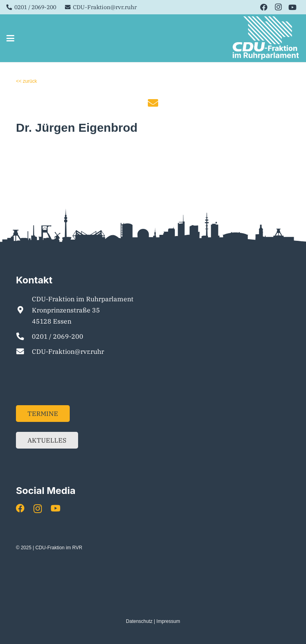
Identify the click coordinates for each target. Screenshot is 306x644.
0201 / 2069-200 (58, 336)
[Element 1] (266, 38)
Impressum (168, 621)
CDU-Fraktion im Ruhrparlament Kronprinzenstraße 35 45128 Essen (83, 310)
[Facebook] (264, 7)
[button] (10, 38)
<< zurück (26, 81)
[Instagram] (278, 7)
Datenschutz (139, 621)
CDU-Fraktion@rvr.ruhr (68, 351)
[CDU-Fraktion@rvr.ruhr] (24, 351)
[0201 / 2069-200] (24, 336)
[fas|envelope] (153, 103)
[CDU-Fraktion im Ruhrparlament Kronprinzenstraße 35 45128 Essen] (24, 310)
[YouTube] (292, 7)
